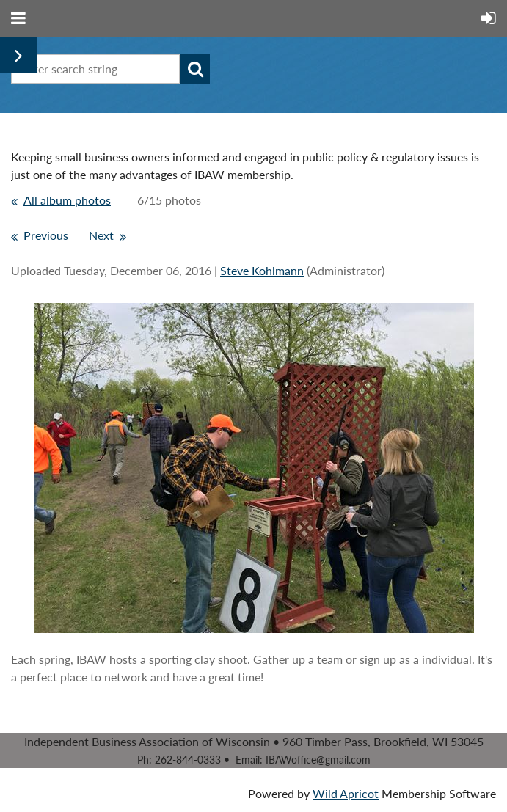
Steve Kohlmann (262, 270)
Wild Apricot (346, 793)
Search (195, 69)
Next (101, 235)
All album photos (67, 200)
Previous (46, 235)
